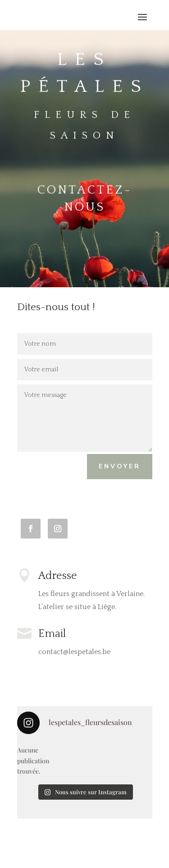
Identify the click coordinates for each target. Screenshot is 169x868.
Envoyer (120, 466)
